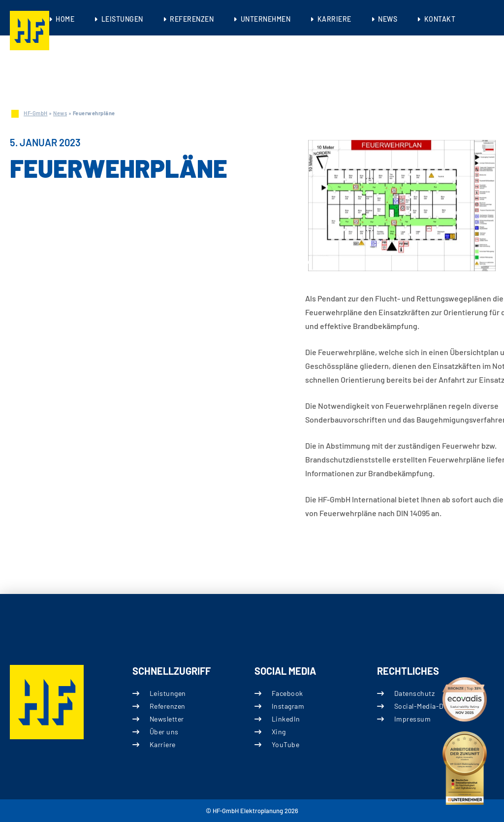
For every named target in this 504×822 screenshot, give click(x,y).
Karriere (334, 19)
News (388, 19)
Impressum (412, 719)
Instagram (288, 706)
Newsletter (166, 719)
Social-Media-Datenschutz (437, 706)
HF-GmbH (36, 113)
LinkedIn (286, 719)
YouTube (286, 744)
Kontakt (440, 19)
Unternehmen (266, 19)
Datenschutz (414, 693)
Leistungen (122, 19)
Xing (279, 732)
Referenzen (192, 19)
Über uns (164, 732)
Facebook (287, 693)
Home (65, 19)
